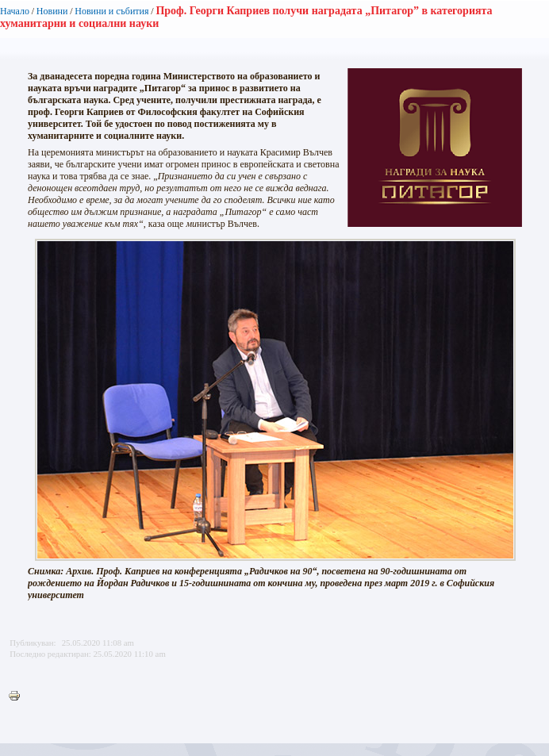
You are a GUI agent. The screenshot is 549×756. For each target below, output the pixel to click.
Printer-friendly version (18, 697)
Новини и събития (111, 11)
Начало (15, 11)
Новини (52, 11)
